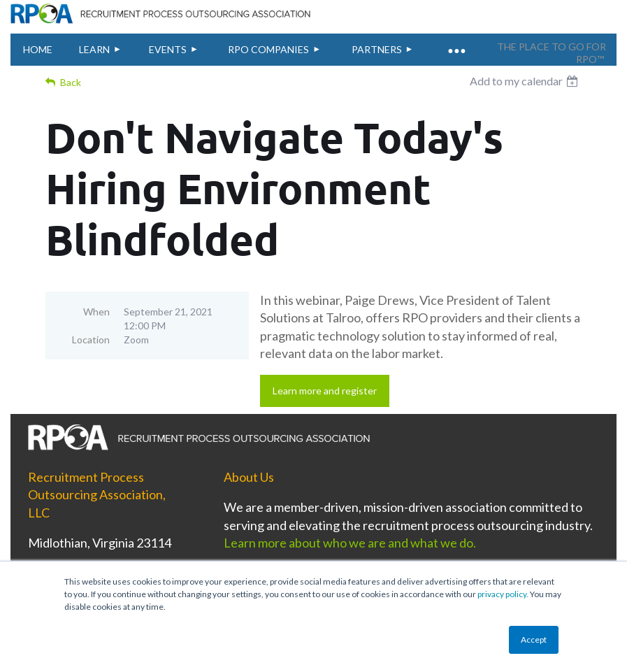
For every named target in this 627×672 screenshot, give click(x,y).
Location (91, 339)
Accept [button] (534, 639)
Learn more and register (325, 391)
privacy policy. (503, 594)
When (96, 312)
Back (71, 82)
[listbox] (526, 81)
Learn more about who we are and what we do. (351, 543)
